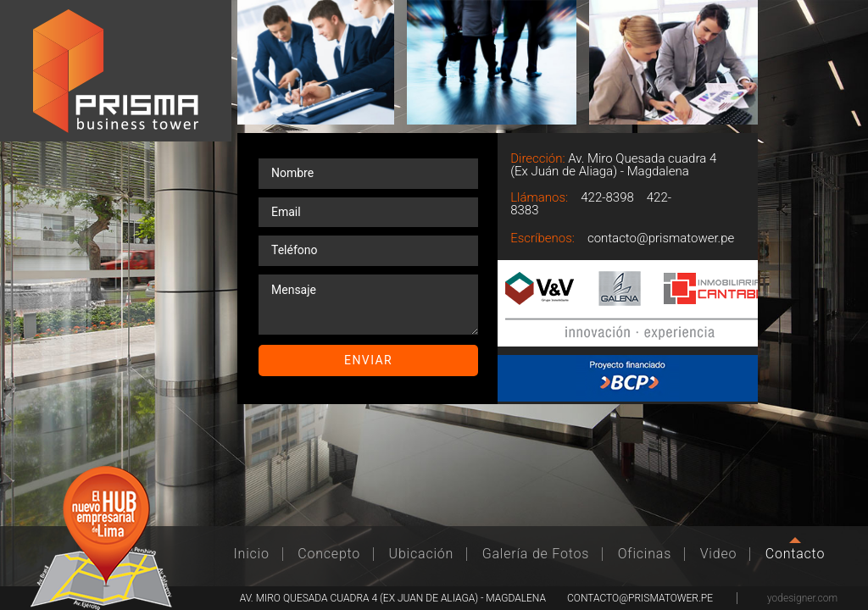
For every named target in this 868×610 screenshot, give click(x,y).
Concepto (329, 554)
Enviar (368, 360)
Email (727, 228)
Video (719, 554)
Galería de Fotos (536, 554)
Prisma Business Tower (116, 71)
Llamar (727, 189)
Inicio (252, 554)
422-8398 (607, 197)
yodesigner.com (802, 598)
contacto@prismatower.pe (661, 238)
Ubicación (422, 554)
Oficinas (645, 554)
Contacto (795, 554)
